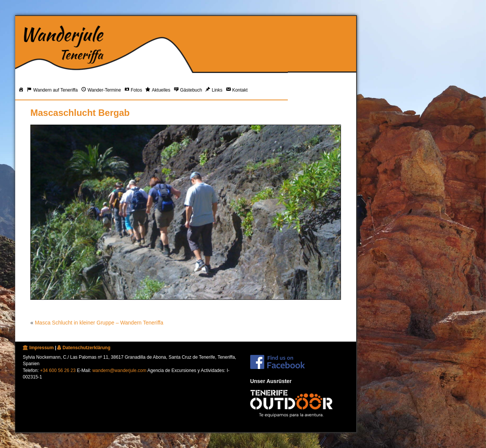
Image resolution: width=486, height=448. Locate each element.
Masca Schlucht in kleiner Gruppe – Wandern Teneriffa (99, 323)
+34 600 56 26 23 (58, 370)
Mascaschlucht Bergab (80, 113)
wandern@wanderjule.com (119, 370)
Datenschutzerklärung (84, 348)
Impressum (38, 348)
